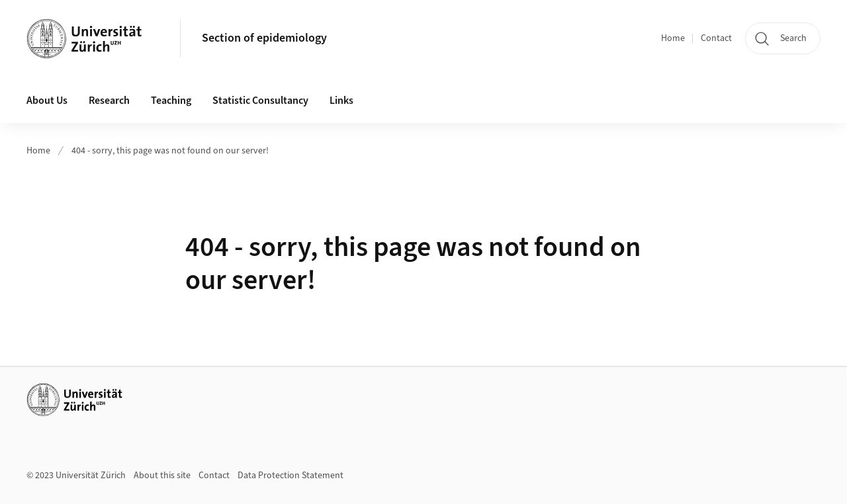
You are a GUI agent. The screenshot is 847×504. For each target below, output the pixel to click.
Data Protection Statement (290, 476)
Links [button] (341, 101)
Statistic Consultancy (260, 101)
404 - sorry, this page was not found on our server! (170, 151)
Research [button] (109, 101)
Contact (716, 38)
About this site (162, 476)
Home (673, 38)
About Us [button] (47, 101)
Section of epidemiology (264, 38)
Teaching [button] (171, 101)
